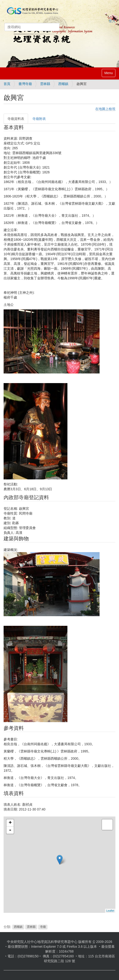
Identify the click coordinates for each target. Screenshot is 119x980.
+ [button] (10, 823)
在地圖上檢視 (105, 109)
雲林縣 (45, 84)
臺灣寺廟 (25, 84)
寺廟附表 (39, 119)
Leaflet (110, 911)
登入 (112, 21)
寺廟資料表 (16, 119)
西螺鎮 (63, 84)
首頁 (7, 84)
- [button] (10, 830)
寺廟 (43, 927)
